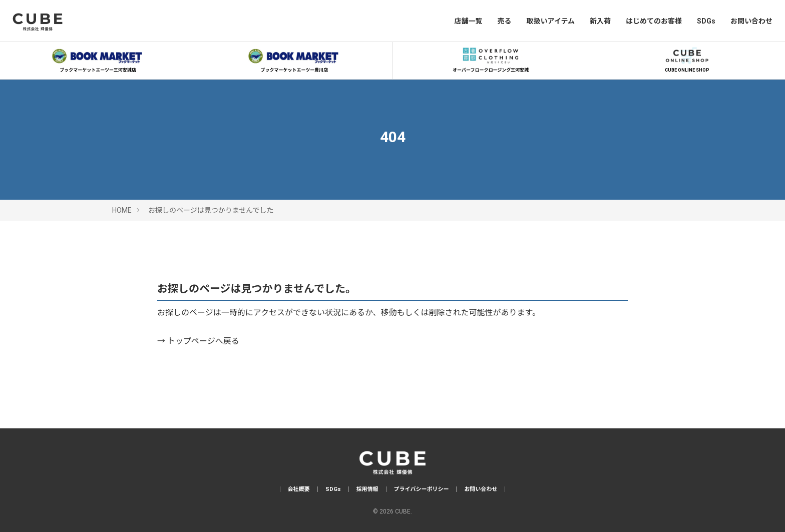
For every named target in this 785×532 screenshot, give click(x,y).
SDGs (706, 21)
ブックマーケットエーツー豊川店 (294, 59)
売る (504, 21)
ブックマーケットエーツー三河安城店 (98, 59)
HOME (122, 210)
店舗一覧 (468, 21)
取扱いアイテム (550, 21)
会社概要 (299, 489)
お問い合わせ (751, 21)
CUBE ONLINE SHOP (687, 59)
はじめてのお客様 (654, 21)
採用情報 (367, 489)
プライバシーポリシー (422, 489)
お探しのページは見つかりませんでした (211, 210)
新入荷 (600, 21)
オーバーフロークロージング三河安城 (491, 59)
